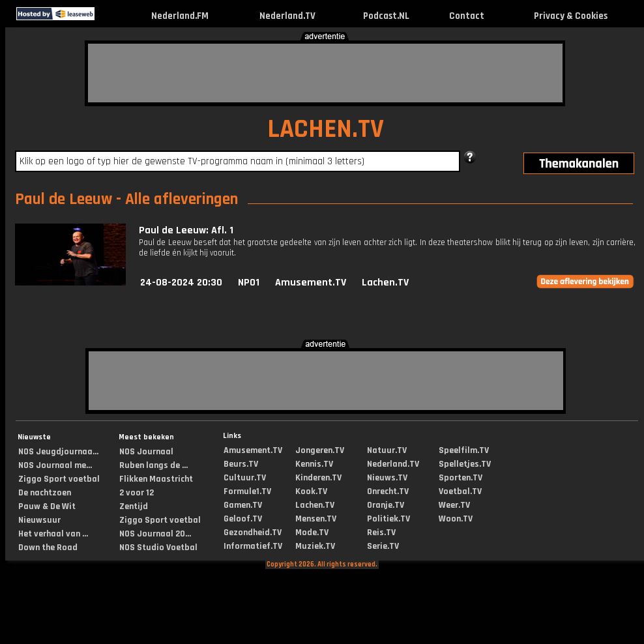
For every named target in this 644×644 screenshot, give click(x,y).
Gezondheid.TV (253, 533)
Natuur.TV (387, 450)
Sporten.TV (461, 478)
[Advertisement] (325, 73)
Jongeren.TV (320, 450)
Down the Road (48, 548)
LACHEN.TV (326, 129)
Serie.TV (383, 546)
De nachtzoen (45, 493)
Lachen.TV (385, 283)
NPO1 (249, 283)
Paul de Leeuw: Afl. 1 (186, 230)
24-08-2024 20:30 (181, 283)
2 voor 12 (137, 493)
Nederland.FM (180, 16)
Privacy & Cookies (571, 16)
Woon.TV (456, 519)
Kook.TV (311, 491)
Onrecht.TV (388, 491)
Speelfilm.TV (464, 450)
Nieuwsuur (39, 520)
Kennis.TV (314, 464)
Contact (467, 16)
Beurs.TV (241, 464)
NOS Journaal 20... (155, 534)
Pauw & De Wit (47, 506)
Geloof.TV (243, 519)
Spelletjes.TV (465, 464)
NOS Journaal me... (55, 465)
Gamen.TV (243, 505)
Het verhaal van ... (53, 534)
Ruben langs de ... (154, 465)
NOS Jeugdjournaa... (58, 452)
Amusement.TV (311, 283)
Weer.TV (454, 505)
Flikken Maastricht (156, 479)
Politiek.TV (388, 519)
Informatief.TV (253, 546)
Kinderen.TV (318, 478)
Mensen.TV (316, 519)
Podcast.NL (386, 16)
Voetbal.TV (460, 491)
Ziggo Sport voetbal (59, 479)
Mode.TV (312, 533)
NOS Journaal (146, 452)
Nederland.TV (287, 16)
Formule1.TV (247, 491)
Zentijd (134, 506)
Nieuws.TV (387, 478)
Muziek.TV (315, 546)
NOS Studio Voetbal (158, 548)
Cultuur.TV (245, 478)
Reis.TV (381, 533)
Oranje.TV (386, 505)
